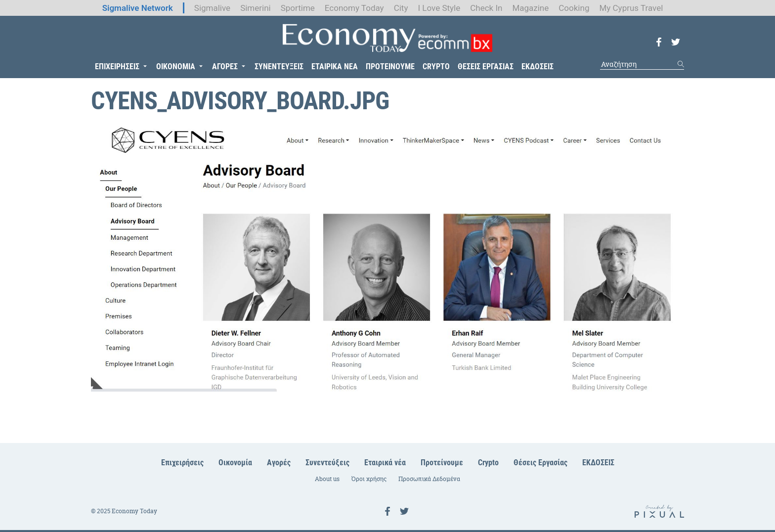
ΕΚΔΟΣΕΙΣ (538, 66)
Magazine (530, 8)
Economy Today (354, 8)
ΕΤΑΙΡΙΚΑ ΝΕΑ (335, 66)
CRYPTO (436, 66)
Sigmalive (212, 8)
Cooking (574, 8)
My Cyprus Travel (631, 8)
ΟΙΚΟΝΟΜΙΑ (176, 66)
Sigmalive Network (138, 8)
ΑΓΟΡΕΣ (225, 66)
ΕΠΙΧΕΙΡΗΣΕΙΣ (117, 66)
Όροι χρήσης (369, 479)
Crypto (488, 463)
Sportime (298, 8)
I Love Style (439, 8)
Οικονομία (235, 463)
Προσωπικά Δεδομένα (429, 479)
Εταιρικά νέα (385, 463)
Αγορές (279, 463)
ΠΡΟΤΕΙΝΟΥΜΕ (390, 66)
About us (327, 479)
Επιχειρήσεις (182, 463)
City (401, 8)
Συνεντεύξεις (327, 463)
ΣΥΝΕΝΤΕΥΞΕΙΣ (279, 66)
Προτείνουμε (442, 463)
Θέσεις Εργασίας (540, 463)
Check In (486, 8)
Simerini (256, 8)
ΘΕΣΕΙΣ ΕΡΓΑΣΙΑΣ (486, 66)
